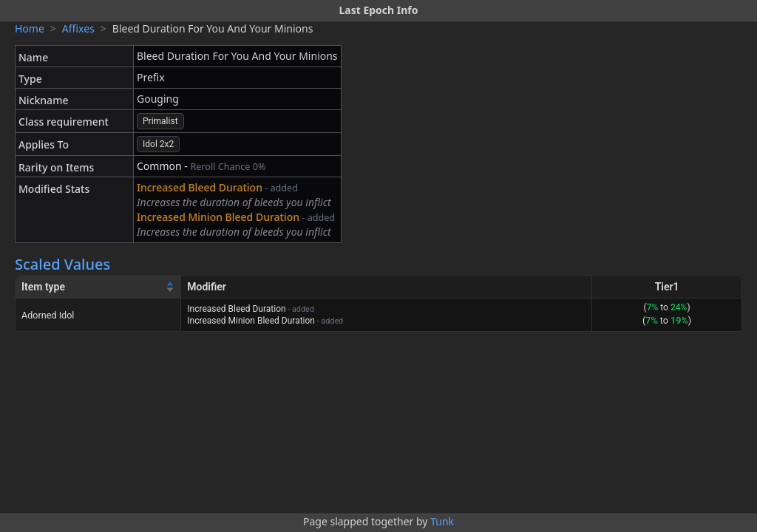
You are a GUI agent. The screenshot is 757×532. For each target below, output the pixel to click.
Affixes (78, 28)
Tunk (442, 521)
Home (30, 28)
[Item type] (98, 287)
